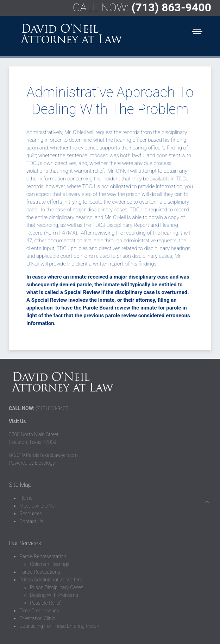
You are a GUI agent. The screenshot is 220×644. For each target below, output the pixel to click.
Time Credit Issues (39, 611)
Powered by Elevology (32, 463)
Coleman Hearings (50, 564)
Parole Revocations (40, 572)
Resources (31, 514)
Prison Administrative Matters (51, 580)
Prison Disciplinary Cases (56, 587)
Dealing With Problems (54, 595)
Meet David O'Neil (38, 506)
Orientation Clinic (37, 618)
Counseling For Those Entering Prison (59, 626)
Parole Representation (43, 556)
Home (26, 498)
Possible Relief (45, 603)
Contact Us (31, 521)
